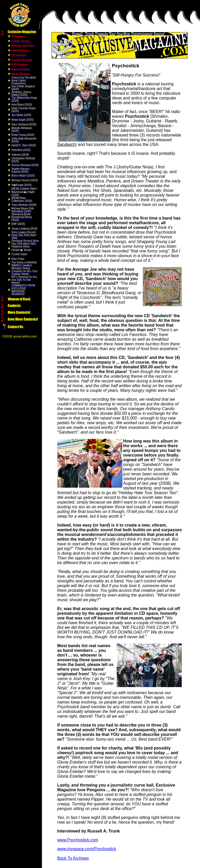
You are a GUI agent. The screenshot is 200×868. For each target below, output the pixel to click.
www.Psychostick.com (78, 840)
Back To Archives (73, 858)
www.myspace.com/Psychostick (87, 849)
